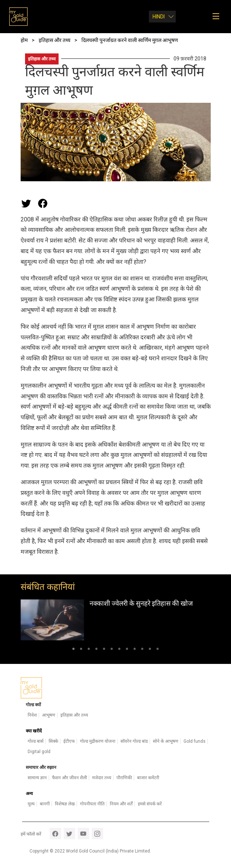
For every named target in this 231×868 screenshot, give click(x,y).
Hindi (159, 17)
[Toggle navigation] (218, 17)
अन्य (29, 794)
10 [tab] (142, 650)
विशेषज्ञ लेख (65, 804)
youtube (83, 834)
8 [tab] (127, 650)
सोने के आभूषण (166, 741)
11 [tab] (150, 650)
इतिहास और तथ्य (42, 59)
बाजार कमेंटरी (148, 778)
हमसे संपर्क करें (150, 804)
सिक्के (53, 741)
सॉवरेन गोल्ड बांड (134, 741)
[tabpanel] (116, 620)
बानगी (45, 804)
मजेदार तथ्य (102, 778)
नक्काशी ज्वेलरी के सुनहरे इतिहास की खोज (141, 603)
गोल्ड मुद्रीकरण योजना (98, 741)
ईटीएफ (69, 741)
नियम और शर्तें (121, 804)
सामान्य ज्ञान (37, 778)
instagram (97, 834)
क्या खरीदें (34, 731)
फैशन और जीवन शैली (69, 778)
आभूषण (49, 715)
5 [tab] (104, 650)
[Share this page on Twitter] (26, 203)
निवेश (32, 715)
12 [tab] (157, 650)
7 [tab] (120, 650)
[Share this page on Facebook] (43, 203)
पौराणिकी (124, 778)
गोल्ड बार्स (36, 741)
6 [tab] (112, 650)
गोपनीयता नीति (92, 804)
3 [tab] (89, 650)
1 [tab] (73, 650)
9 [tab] (135, 650)
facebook (55, 834)
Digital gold (39, 752)
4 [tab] (96, 650)
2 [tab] (81, 650)
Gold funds (195, 741)
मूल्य (31, 804)
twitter (69, 834)
